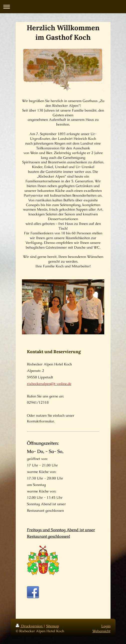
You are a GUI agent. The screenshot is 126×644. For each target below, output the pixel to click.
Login (106, 626)
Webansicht (101, 631)
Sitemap (53, 626)
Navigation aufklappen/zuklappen (63, 7)
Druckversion (30, 626)
